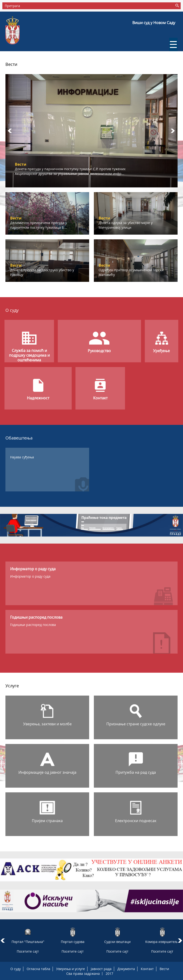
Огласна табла (38, 969)
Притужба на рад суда (136, 772)
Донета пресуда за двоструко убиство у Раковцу (42, 272)
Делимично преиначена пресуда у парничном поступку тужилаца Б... (39, 225)
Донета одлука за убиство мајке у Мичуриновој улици (126, 225)
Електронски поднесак (136, 821)
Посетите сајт (28, 951)
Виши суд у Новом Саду (154, 23)
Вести (164, 969)
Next (173, 131)
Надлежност (38, 398)
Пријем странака (47, 821)
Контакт (100, 398)
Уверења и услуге (71, 969)
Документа (126, 969)
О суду (16, 969)
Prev (10, 131)
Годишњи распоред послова (33, 625)
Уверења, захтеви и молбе (47, 724)
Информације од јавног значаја (47, 772)
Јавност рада (101, 969)
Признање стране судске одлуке (136, 724)
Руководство (99, 351)
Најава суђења (22, 457)
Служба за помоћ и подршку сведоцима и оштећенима (29, 355)
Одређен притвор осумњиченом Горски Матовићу (131, 272)
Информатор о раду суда (30, 576)
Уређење (161, 351)
